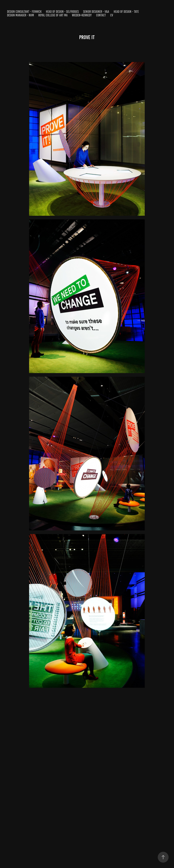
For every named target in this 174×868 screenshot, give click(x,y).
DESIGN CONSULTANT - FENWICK (24, 12)
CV (112, 15)
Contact (101, 15)
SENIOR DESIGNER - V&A (96, 12)
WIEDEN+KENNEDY (82, 15)
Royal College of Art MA (53, 15)
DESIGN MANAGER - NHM (21, 15)
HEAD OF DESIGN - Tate (126, 12)
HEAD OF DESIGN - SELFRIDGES (62, 12)
